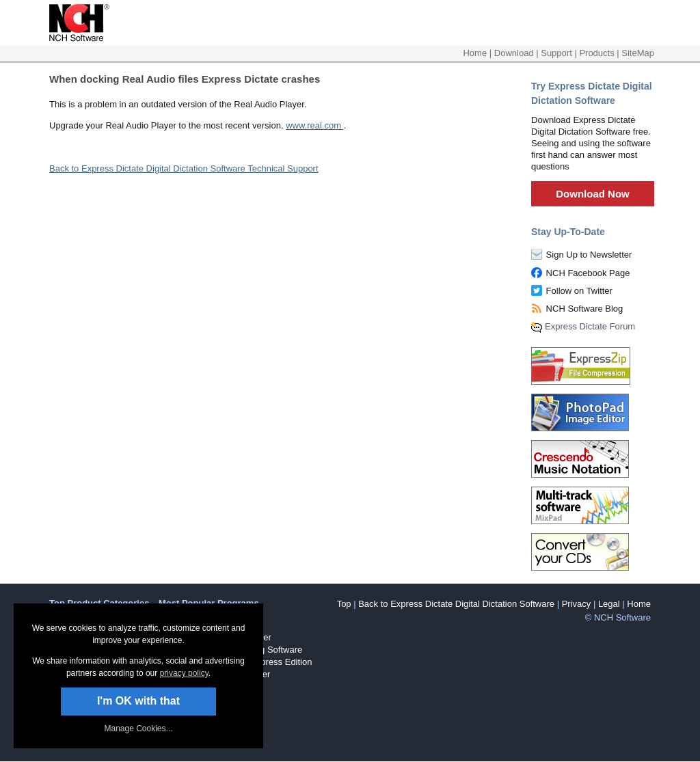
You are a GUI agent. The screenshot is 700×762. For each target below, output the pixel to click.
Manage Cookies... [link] (138, 729)
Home (475, 53)
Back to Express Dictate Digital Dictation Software (456, 604)
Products (596, 53)
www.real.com (315, 125)
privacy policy (184, 673)
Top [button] (344, 604)
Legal (609, 604)
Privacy (577, 604)
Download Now (593, 194)
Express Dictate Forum (590, 326)
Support (556, 53)
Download (514, 53)
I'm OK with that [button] (138, 701)
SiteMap (638, 53)
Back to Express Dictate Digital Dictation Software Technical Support (184, 168)
